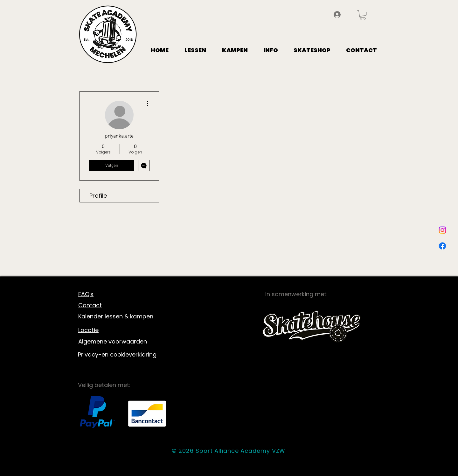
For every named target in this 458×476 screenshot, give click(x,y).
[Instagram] (442, 230)
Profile (98, 196)
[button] (363, 15)
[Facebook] (442, 246)
